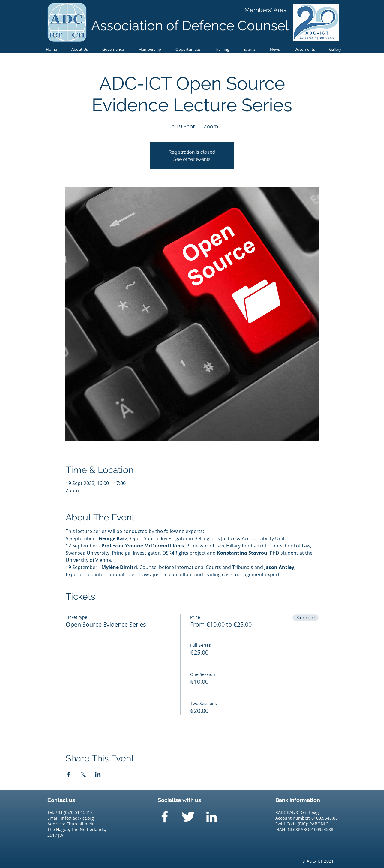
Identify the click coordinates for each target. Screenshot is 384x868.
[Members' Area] (266, 10)
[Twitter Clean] (188, 817)
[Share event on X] (83, 774)
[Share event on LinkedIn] (98, 774)
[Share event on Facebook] (69, 774)
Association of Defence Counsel (190, 26)
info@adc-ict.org (77, 818)
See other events (192, 159)
